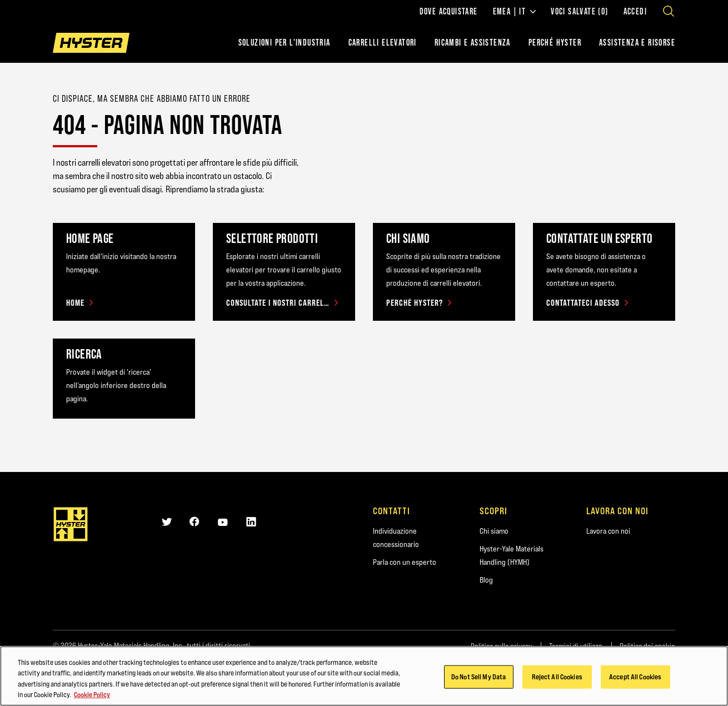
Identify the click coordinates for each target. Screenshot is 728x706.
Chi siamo (494, 531)
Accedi (635, 12)
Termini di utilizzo (576, 646)
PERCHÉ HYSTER (555, 43)
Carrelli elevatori (383, 43)
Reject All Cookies (557, 678)
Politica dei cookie (647, 646)
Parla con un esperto (405, 562)
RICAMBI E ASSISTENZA (473, 43)
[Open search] (669, 11)
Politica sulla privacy (501, 646)
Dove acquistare (449, 12)
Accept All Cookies (635, 678)
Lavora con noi (608, 531)
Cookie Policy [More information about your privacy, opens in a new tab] (92, 696)
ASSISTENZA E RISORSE (637, 43)
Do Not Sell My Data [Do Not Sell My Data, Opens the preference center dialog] (478, 678)
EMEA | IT (515, 12)
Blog (486, 580)
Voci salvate (579, 12)
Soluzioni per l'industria (285, 43)
